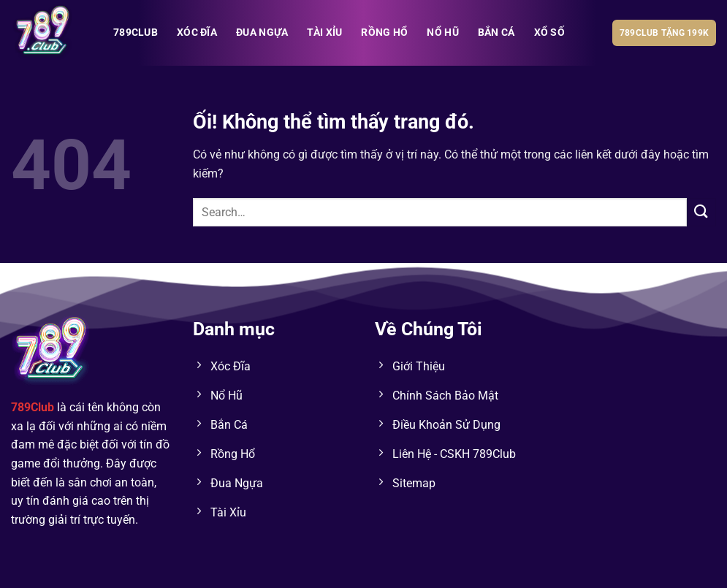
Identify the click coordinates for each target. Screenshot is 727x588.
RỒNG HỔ (384, 33)
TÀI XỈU (324, 33)
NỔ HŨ (442, 33)
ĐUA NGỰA (262, 33)
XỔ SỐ (549, 33)
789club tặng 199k (664, 33)
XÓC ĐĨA (197, 33)
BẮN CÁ (496, 33)
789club (136, 33)
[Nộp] (701, 212)
